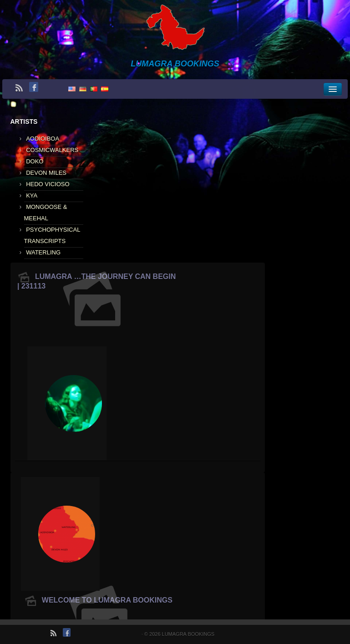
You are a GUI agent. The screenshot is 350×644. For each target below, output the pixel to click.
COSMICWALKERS (52, 150)
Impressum (327, 634)
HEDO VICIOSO (48, 184)
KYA (32, 195)
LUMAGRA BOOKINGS (185, 634)
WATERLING (43, 252)
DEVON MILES (46, 173)
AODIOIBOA (43, 139)
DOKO (35, 161)
